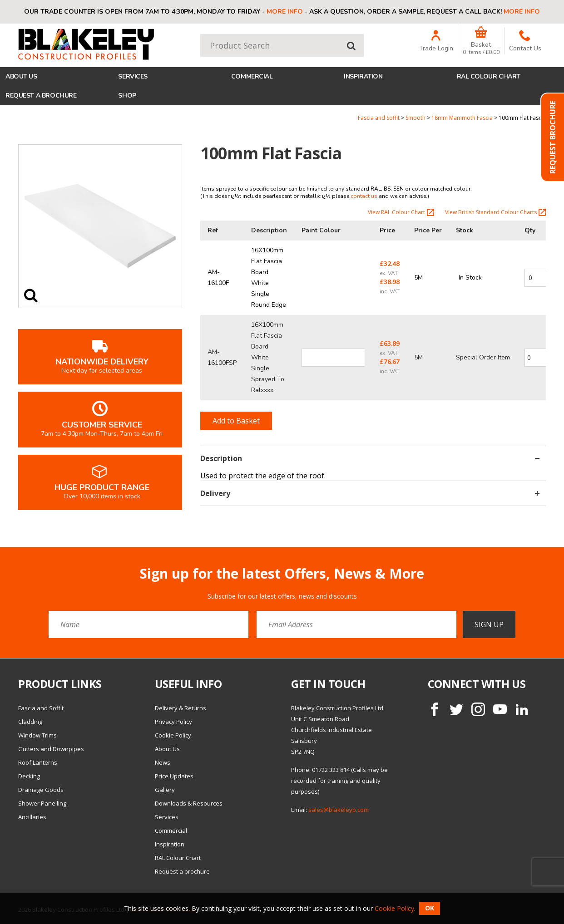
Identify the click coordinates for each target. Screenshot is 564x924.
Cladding (30, 722)
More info (285, 12)
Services (133, 76)
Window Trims (37, 735)
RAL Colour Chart (489, 76)
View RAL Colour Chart (401, 212)
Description (370, 458)
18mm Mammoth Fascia (462, 118)
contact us (364, 196)
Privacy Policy (173, 722)
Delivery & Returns (181, 708)
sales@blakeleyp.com (339, 810)
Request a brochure (41, 96)
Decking (29, 776)
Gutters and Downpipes (51, 749)
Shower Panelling (42, 803)
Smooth (416, 118)
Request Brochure (553, 137)
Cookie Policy (173, 735)
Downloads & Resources (189, 803)
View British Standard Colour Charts (495, 212)
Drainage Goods (41, 790)
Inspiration (363, 76)
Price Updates (174, 776)
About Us (21, 76)
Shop (127, 96)
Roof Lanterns (38, 762)
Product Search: (200, 34)
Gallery (165, 790)
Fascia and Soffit (379, 118)
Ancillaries (32, 817)
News (163, 762)
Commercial (252, 76)
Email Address (0, 559)
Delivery (370, 493)
